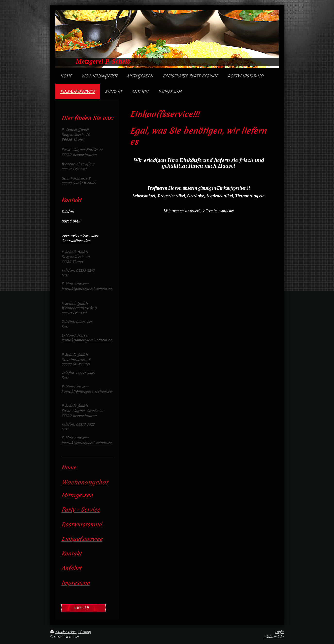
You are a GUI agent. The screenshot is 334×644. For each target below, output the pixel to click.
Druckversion (63, 632)
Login (279, 632)
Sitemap (85, 632)
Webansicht (274, 637)
